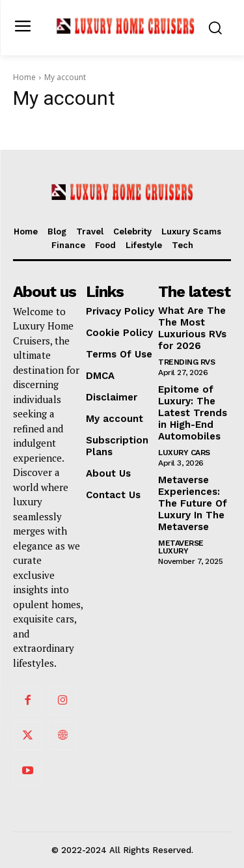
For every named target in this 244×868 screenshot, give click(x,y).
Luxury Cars (184, 453)
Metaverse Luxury (181, 547)
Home (24, 77)
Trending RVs (186, 362)
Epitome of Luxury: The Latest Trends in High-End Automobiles (193, 413)
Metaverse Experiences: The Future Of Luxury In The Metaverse (193, 503)
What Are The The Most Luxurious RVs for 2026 (192, 328)
